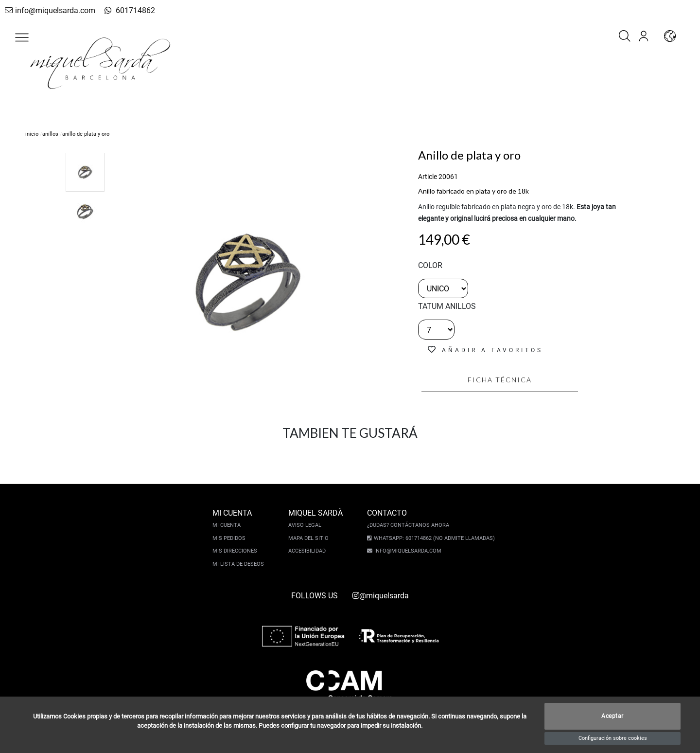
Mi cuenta (228, 525)
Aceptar (612, 717)
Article (428, 177)
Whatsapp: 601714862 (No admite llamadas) (433, 538)
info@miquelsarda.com (48, 10)
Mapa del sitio (310, 538)
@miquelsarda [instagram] (381, 596)
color (430, 265)
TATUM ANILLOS (447, 306)
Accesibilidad (308, 551)
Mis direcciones (236, 551)
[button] (22, 37)
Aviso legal (306, 525)
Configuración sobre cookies (613, 738)
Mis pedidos (230, 538)
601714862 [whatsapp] (123, 10)
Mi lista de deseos (240, 564)
